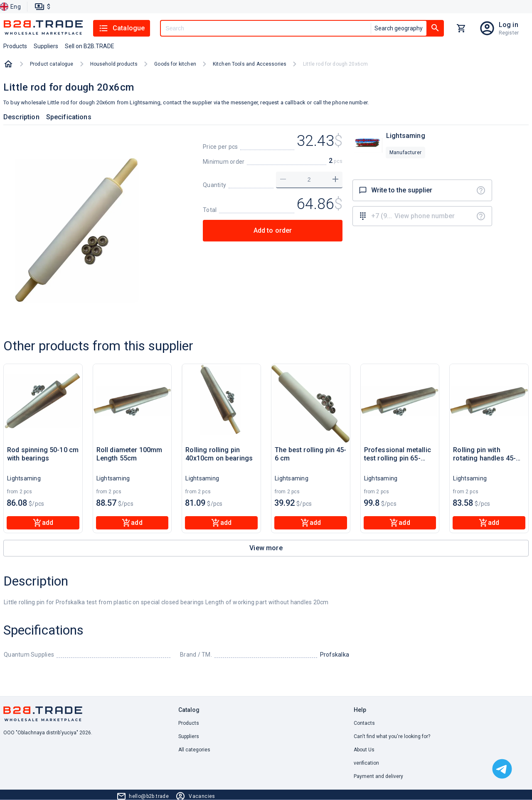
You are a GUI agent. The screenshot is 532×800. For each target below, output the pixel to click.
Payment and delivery (378, 776)
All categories (194, 750)
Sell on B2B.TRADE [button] (90, 46)
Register (509, 33)
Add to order (273, 230)
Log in (509, 25)
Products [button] (15, 46)
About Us (364, 750)
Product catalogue (52, 64)
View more (266, 548)
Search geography (399, 28)
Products (189, 723)
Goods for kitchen (175, 64)
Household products (114, 64)
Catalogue (122, 28)
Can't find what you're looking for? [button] (392, 736)
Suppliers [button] (46, 46)
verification (366, 763)
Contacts (364, 723)
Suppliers (189, 736)
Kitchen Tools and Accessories (250, 64)
